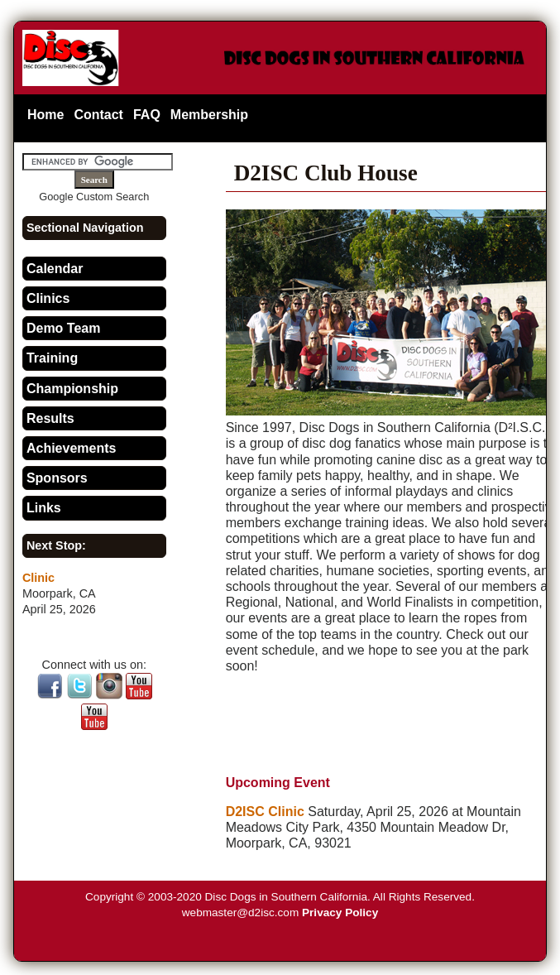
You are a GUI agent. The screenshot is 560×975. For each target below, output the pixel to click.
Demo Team (64, 328)
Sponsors (57, 478)
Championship (72, 389)
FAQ (147, 115)
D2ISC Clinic (265, 812)
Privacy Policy (340, 913)
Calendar (55, 269)
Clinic (38, 578)
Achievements (72, 448)
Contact (98, 115)
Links (44, 508)
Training (52, 358)
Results (50, 418)
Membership (209, 115)
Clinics (48, 298)
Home (45, 115)
